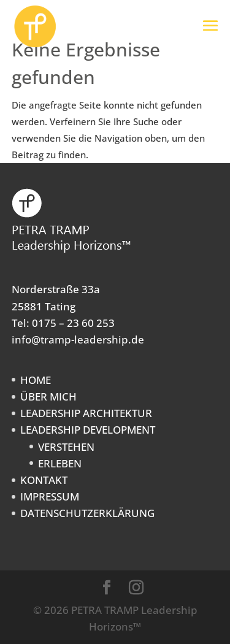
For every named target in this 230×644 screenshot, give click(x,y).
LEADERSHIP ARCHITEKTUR (86, 413)
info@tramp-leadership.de (78, 339)
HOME (36, 380)
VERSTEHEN (66, 447)
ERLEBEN (60, 463)
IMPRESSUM (50, 496)
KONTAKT (44, 480)
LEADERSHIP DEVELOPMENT (88, 430)
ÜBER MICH (48, 397)
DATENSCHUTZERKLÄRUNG (87, 513)
